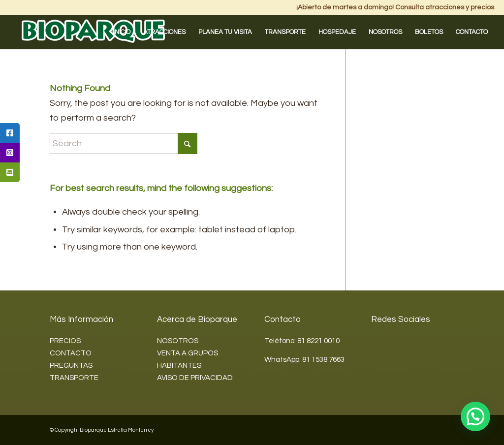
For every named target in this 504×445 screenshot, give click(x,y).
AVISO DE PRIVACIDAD (195, 378)
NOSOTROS (178, 341)
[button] (475, 416)
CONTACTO (71, 353)
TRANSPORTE (74, 378)
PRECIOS (65, 341)
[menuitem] (122, 32)
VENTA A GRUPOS (188, 353)
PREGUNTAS (71, 366)
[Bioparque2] (94, 32)
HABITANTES (179, 366)
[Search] (124, 143)
